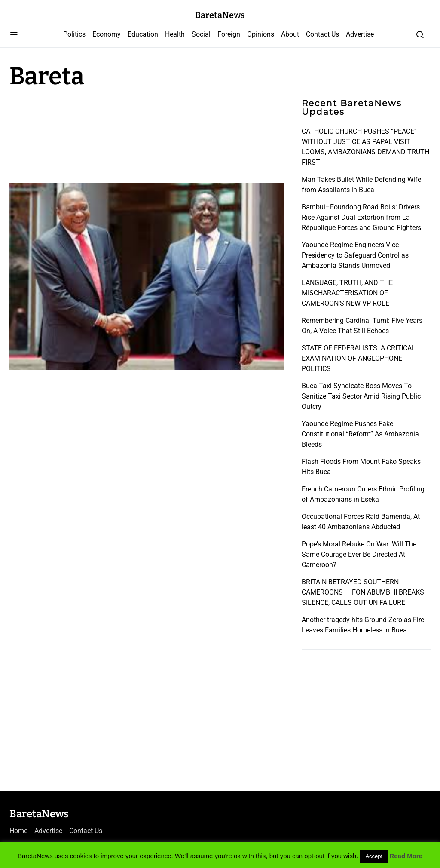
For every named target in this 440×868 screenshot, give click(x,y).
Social (201, 34)
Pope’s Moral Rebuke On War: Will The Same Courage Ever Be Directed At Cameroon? (359, 554)
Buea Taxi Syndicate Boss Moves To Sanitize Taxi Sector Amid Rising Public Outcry (361, 396)
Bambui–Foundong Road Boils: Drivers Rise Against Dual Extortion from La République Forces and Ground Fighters (361, 217)
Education (143, 34)
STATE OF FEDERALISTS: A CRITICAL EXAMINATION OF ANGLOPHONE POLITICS (359, 358)
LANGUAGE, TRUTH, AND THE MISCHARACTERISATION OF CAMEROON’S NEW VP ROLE (347, 293)
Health (175, 34)
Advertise (360, 34)
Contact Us (322, 34)
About (290, 34)
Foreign (229, 34)
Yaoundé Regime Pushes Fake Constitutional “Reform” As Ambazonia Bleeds (360, 434)
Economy (107, 34)
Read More (406, 856)
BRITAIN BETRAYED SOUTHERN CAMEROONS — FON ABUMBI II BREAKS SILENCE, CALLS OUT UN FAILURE (363, 592)
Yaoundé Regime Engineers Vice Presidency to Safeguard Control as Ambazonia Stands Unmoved (355, 255)
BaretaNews (220, 15)
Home (18, 831)
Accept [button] (374, 856)
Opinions (261, 34)
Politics (74, 34)
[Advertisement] (78, 134)
